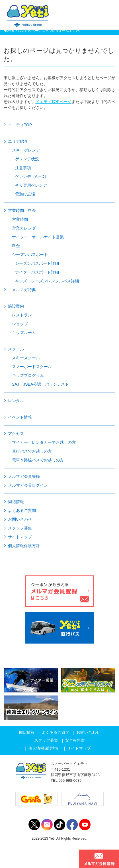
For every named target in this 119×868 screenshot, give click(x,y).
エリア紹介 (18, 141)
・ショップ (18, 324)
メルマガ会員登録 (24, 476)
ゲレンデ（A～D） (32, 176)
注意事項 (23, 168)
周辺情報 (16, 502)
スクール (16, 349)
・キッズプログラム (26, 375)
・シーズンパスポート (28, 255)
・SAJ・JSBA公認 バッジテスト (39, 384)
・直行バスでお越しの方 (30, 451)
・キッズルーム (22, 333)
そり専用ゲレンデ (31, 185)
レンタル (16, 401)
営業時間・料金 (22, 211)
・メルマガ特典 (22, 290)
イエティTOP (20, 125)
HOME (9, 31)
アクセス (16, 434)
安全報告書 (75, 740)
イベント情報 (20, 417)
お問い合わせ (20, 519)
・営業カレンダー (24, 228)
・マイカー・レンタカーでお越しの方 (42, 442)
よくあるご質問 (22, 510)
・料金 (14, 246)
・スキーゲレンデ (24, 150)
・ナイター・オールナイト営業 (36, 237)
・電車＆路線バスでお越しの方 (36, 460)
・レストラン (20, 315)
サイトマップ (20, 537)
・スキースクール (24, 358)
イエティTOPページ (54, 102)
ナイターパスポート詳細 (37, 272)
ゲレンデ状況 (27, 159)
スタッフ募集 (20, 528)
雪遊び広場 (25, 194)
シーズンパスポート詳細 (37, 263)
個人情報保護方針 (24, 546)
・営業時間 (18, 219)
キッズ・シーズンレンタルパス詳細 (47, 281)
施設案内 (16, 306)
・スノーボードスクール (30, 367)
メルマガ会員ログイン (28, 485)
